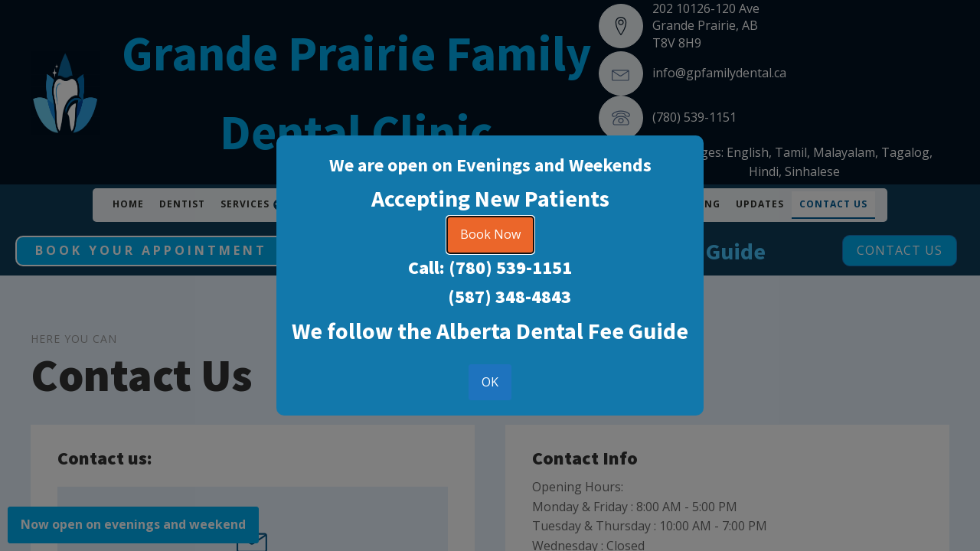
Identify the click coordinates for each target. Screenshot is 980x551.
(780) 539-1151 (510, 267)
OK (490, 382)
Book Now (490, 234)
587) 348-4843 (513, 297)
